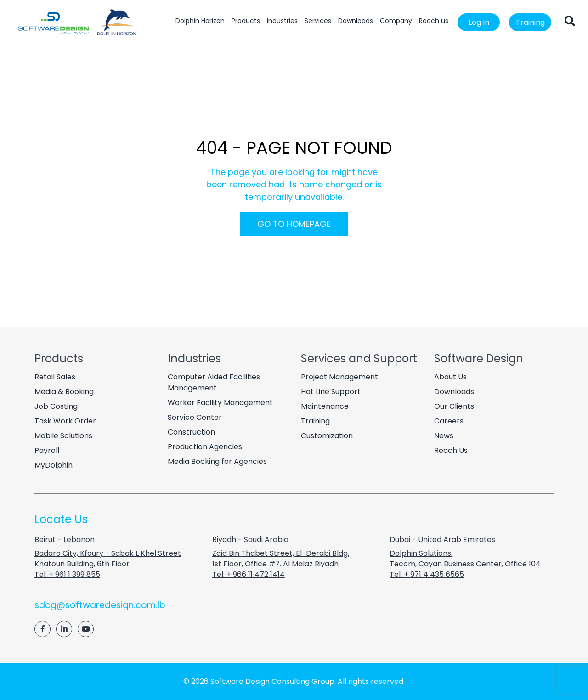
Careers (449, 421)
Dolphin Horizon (200, 21)
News (444, 436)
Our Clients (454, 406)
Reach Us (451, 450)
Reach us (434, 21)
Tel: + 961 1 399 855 (67, 574)
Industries (282, 21)
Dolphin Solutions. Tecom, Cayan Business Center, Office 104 (465, 559)
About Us (450, 377)
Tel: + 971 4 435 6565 (427, 574)
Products (246, 21)
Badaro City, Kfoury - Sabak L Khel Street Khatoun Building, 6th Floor (108, 559)
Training (530, 22)
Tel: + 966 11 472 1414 (249, 574)
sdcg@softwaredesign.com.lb (100, 605)
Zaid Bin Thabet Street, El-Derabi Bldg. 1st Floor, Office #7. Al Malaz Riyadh (281, 559)
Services (318, 21)
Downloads (356, 21)
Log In (479, 22)
